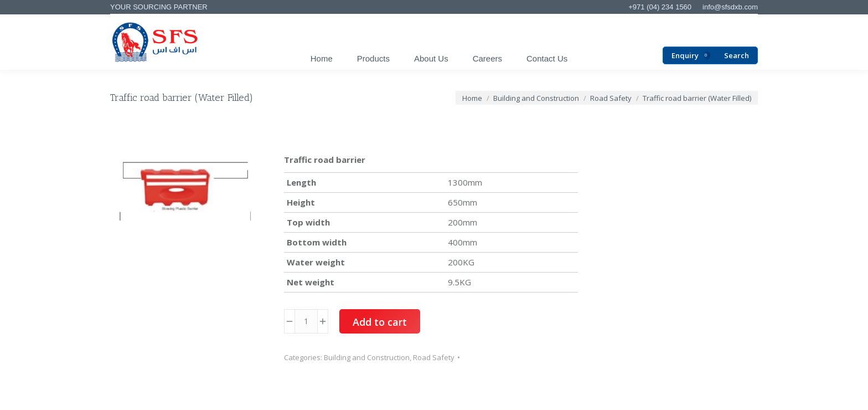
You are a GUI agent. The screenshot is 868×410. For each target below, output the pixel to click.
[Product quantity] (306, 321)
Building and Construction (367, 357)
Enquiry (691, 56)
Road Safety (434, 357)
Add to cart (380, 322)
